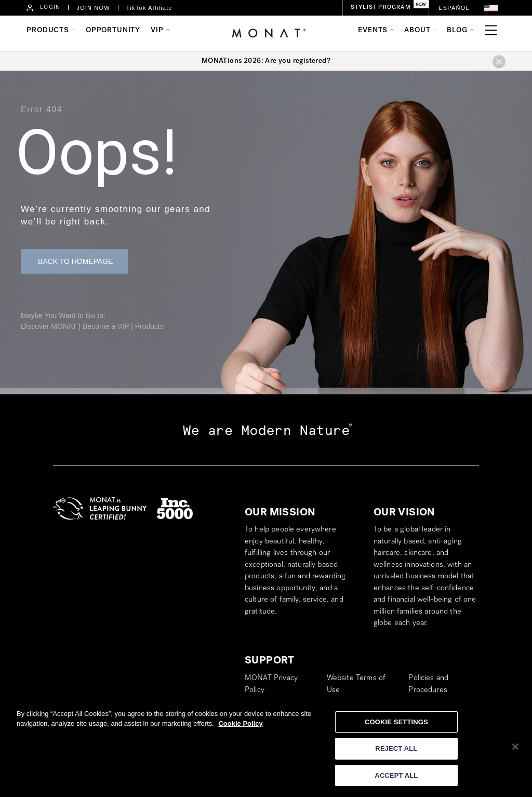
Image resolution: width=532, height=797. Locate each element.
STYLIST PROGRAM (381, 8)
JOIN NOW (93, 8)
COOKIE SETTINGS (396, 725)
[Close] (515, 750)
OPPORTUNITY (113, 31)
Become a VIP (106, 326)
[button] (491, 8)
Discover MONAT (49, 326)
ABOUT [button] (417, 31)
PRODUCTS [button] (48, 31)
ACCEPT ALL (396, 779)
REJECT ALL (396, 752)
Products (149, 326)
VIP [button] (157, 31)
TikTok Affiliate (149, 8)
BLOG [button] (457, 31)
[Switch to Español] (454, 8)
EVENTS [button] (373, 31)
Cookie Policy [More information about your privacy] (240, 727)
